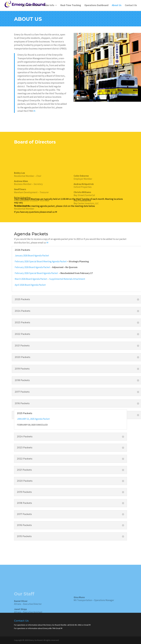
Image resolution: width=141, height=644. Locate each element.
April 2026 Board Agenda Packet (30, 285)
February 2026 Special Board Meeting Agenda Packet (41, 261)
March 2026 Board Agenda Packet (31, 279)
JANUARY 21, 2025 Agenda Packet (34, 419)
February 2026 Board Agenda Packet (32, 267)
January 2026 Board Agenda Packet (32, 256)
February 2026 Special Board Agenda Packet (37, 273)
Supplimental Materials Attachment (67, 279)
